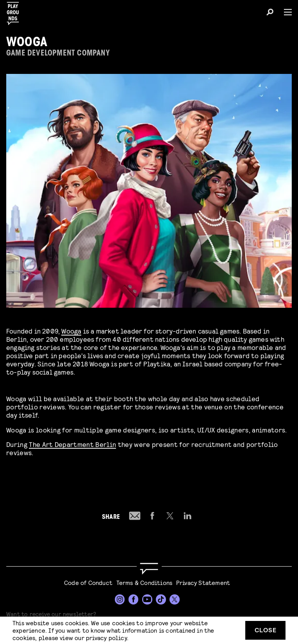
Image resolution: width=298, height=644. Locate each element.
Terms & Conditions (145, 582)
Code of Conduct (88, 582)
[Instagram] (120, 599)
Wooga (71, 331)
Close (266, 630)
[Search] (270, 13)
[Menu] (285, 12)
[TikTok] (161, 599)
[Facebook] (134, 599)
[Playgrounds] (15, 11)
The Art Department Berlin (72, 443)
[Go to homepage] (149, 569)
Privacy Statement (203, 582)
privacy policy (106, 638)
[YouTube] (147, 599)
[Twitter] (175, 599)
